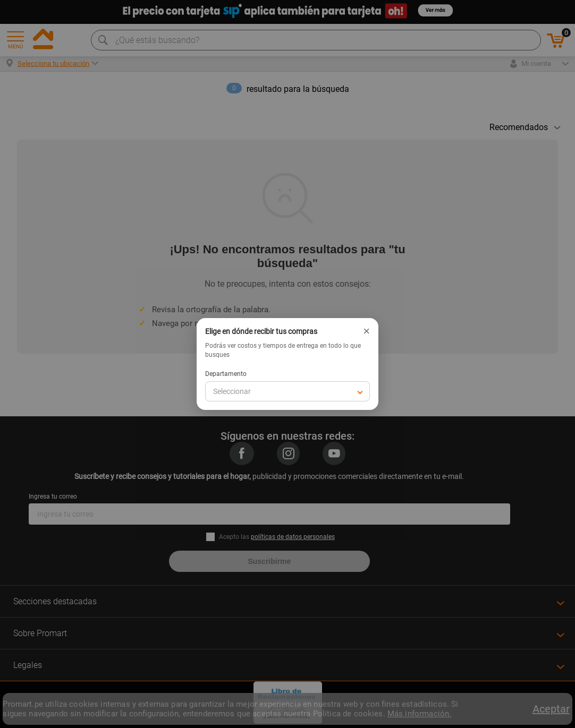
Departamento (226, 374)
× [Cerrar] (366, 331)
